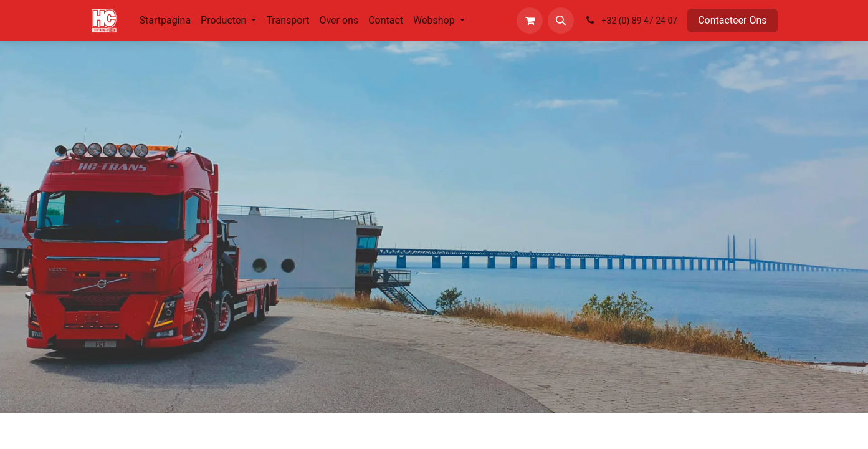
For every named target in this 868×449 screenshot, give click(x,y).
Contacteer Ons (732, 20)
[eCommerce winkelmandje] (530, 21)
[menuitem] (165, 21)
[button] (561, 21)
